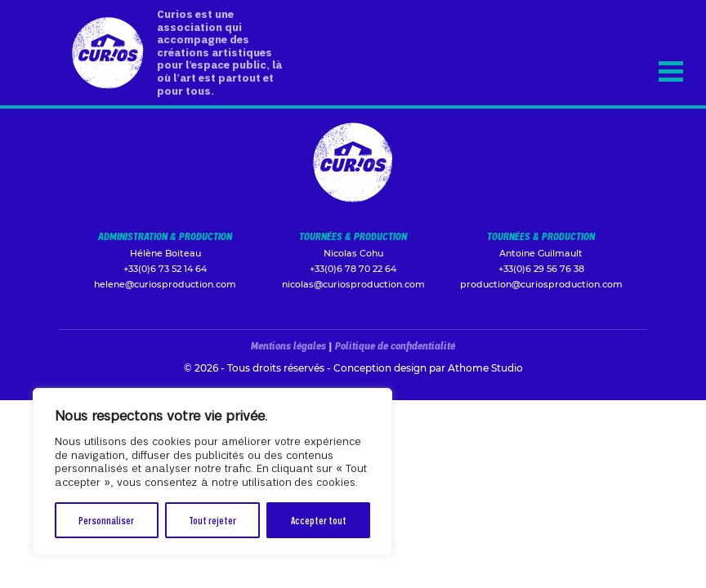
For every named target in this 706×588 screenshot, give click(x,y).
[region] (212, 472)
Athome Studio (485, 368)
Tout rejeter (212, 520)
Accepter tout (319, 520)
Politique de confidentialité (395, 345)
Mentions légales (288, 345)
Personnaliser (106, 520)
